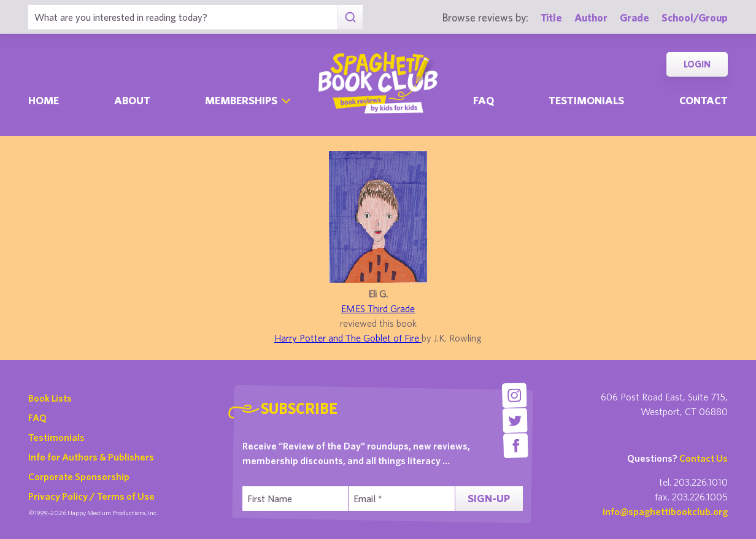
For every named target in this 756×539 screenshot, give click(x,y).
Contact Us (704, 458)
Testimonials (586, 100)
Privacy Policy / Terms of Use (91, 496)
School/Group (695, 17)
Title (551, 17)
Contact (704, 100)
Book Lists (50, 398)
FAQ (37, 418)
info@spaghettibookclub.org (665, 511)
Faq (484, 100)
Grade (634, 17)
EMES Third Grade (378, 308)
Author (591, 17)
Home (44, 100)
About (132, 100)
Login (697, 64)
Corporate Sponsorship (79, 476)
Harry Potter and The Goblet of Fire (348, 338)
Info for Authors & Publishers (91, 457)
